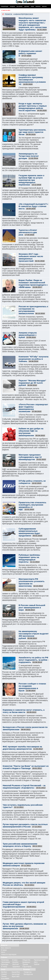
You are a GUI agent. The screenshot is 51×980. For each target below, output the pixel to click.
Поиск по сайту (6, 10)
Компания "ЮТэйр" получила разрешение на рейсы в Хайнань (34, 359)
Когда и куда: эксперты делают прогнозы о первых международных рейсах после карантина (33, 107)
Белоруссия (28, 974)
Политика (5, 960)
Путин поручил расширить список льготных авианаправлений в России (25, 825)
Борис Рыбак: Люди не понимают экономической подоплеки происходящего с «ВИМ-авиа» (33, 284)
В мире (4, 950)
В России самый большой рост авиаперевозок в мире (32, 608)
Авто (36, 962)
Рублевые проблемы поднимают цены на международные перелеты (29, 558)
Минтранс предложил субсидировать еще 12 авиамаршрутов (30, 457)
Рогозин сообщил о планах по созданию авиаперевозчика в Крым (32, 687)
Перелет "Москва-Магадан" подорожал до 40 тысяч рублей (32, 383)
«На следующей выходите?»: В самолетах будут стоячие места (34, 206)
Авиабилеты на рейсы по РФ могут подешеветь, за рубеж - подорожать (34, 660)
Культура (5, 964)
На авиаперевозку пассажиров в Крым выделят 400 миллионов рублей (34, 635)
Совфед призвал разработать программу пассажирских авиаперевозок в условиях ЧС (32, 80)
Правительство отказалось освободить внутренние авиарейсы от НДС (32, 506)
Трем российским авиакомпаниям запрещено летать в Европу (20, 845)
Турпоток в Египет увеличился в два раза (28, 232)
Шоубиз (15, 962)
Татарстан (28, 972)
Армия (32, 6)
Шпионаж (38, 6)
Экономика (6, 962)
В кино (15, 960)
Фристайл (16, 976)
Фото (3, 952)
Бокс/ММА (5, 979)
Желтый (16, 964)
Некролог (44, 6)
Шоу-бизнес (20, 6)
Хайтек (37, 964)
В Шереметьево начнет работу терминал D (30, 53)
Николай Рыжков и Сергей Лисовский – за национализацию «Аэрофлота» (24, 787)
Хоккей (4, 974)
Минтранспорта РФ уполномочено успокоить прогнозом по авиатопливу (32, 582)
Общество (26, 960)
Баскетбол (16, 972)
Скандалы (12, 6)
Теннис (4, 976)
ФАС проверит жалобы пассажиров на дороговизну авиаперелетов (22, 748)
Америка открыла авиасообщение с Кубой (28, 335)
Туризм (25, 964)
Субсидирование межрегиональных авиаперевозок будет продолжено (29, 532)
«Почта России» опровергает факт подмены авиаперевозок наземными (33, 408)
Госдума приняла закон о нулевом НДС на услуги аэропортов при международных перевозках (31, 180)
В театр (4, 967)
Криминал (26, 962)
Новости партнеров (9, 954)
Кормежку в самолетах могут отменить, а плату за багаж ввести (24, 711)
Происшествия (40, 960)
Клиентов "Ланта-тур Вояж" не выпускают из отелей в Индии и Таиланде (26, 767)
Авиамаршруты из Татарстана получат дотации (29, 156)
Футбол (4, 972)
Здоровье (27, 6)
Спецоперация (4, 6)
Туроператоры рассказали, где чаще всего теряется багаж (32, 132)
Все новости (6, 948)
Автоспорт (16, 974)
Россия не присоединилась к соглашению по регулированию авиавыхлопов (33, 310)
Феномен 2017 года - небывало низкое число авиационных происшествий (31, 257)
